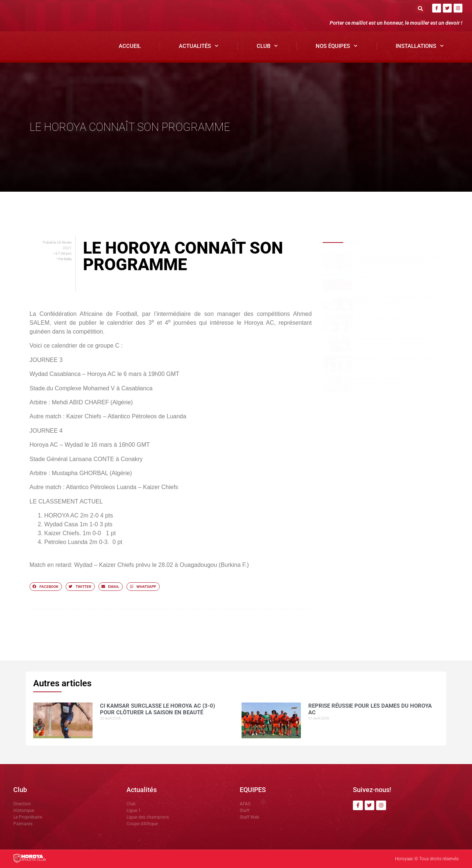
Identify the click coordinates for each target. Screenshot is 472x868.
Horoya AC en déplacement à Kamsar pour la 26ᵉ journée (395, 300)
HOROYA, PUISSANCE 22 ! (379, 318)
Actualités (199, 46)
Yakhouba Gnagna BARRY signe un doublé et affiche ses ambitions (391, 341)
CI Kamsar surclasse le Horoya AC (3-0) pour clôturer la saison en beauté (397, 260)
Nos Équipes (337, 46)
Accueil (130, 46)
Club (267, 46)
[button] (420, 8)
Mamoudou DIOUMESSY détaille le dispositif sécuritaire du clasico (391, 381)
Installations (420, 46)
